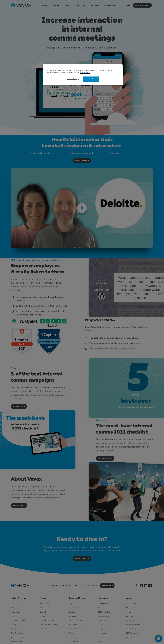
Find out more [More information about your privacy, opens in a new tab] (85, 72)
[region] (83, 75)
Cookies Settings (73, 79)
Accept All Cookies (91, 79)
